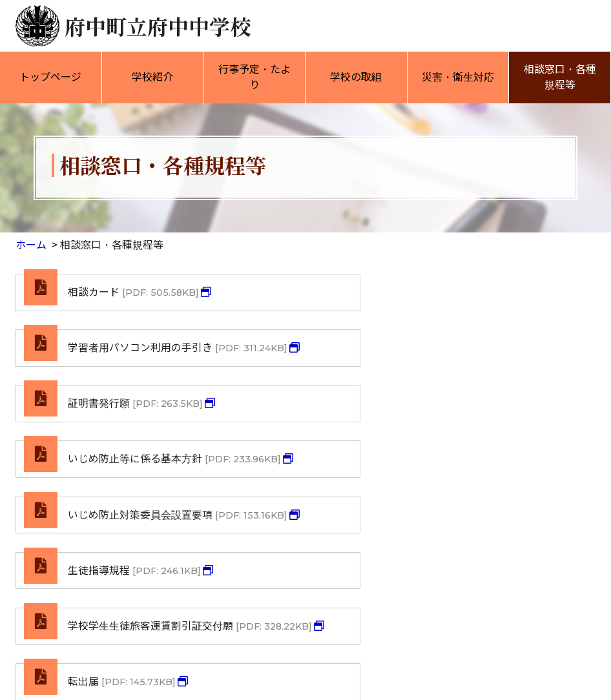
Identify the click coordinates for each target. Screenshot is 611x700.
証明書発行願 (136, 367)
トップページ (50, 77)
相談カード (134, 293)
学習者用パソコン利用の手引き (456, 300)
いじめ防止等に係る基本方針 (451, 375)
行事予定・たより (254, 77)
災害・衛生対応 (458, 77)
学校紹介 (152, 77)
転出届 (424, 516)
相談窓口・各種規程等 (560, 77)
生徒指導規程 (436, 441)
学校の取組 (356, 77)
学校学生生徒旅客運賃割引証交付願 (165, 523)
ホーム (31, 245)
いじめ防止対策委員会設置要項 (154, 449)
